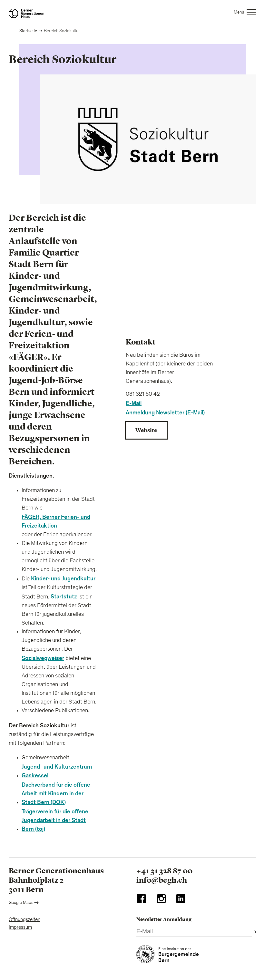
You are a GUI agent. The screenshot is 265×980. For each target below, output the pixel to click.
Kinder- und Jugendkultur (63, 579)
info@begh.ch (162, 880)
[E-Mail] (194, 932)
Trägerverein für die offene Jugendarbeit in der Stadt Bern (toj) (55, 820)
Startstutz (64, 597)
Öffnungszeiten (25, 920)
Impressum (20, 927)
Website (146, 430)
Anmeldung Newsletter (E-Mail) (165, 413)
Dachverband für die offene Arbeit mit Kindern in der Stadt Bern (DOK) (56, 794)
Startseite (28, 31)
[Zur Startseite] (26, 13)
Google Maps (24, 903)
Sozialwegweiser (43, 658)
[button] (245, 13)
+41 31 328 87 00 (164, 871)
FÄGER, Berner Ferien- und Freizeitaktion (56, 521)
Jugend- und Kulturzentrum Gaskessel (57, 771)
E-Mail (134, 403)
